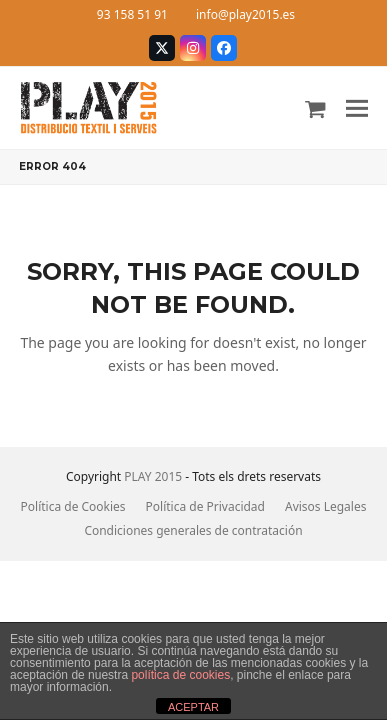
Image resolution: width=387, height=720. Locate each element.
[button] (357, 107)
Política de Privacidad (205, 506)
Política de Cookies (73, 506)
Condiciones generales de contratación (193, 530)
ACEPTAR (193, 707)
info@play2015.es (245, 14)
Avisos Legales (325, 506)
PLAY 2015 (153, 476)
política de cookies (180, 675)
